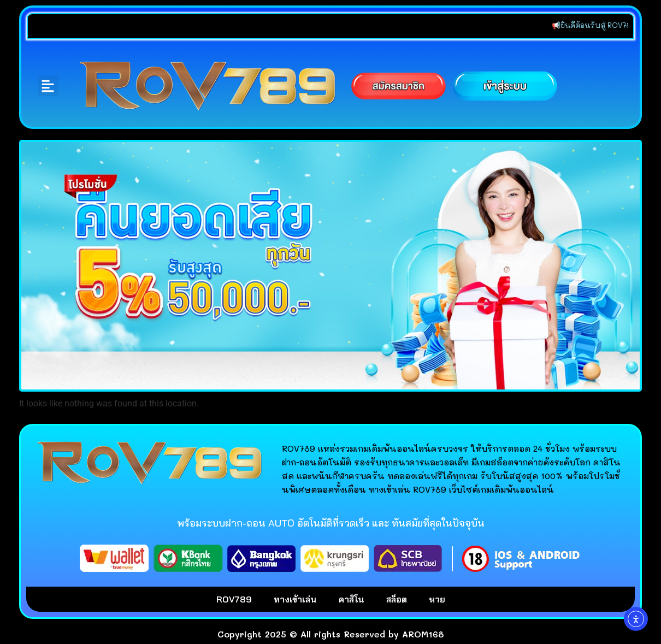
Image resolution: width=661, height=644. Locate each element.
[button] (48, 86)
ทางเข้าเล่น (295, 599)
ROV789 (234, 599)
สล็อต (397, 599)
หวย (437, 599)
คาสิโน (352, 599)
